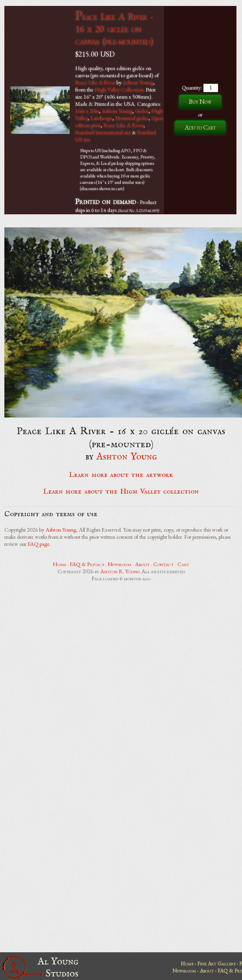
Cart (183, 564)
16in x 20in (87, 111)
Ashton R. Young (120, 571)
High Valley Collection (119, 90)
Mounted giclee (132, 118)
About (142, 564)
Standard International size (103, 132)
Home (59, 564)
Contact (164, 564)
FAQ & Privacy (87, 564)
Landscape (101, 118)
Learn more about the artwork (121, 475)
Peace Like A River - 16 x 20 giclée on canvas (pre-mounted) (114, 29)
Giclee (142, 111)
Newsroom (120, 564)
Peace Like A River (95, 82)
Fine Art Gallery (216, 963)
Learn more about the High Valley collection (121, 492)
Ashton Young (138, 82)
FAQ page (39, 544)
